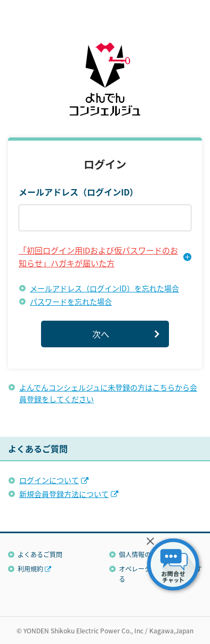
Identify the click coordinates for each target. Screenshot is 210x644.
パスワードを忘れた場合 (71, 301)
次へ (101, 334)
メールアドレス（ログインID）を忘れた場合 (104, 288)
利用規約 (30, 569)
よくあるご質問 (40, 554)
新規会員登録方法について (64, 494)
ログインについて (49, 480)
